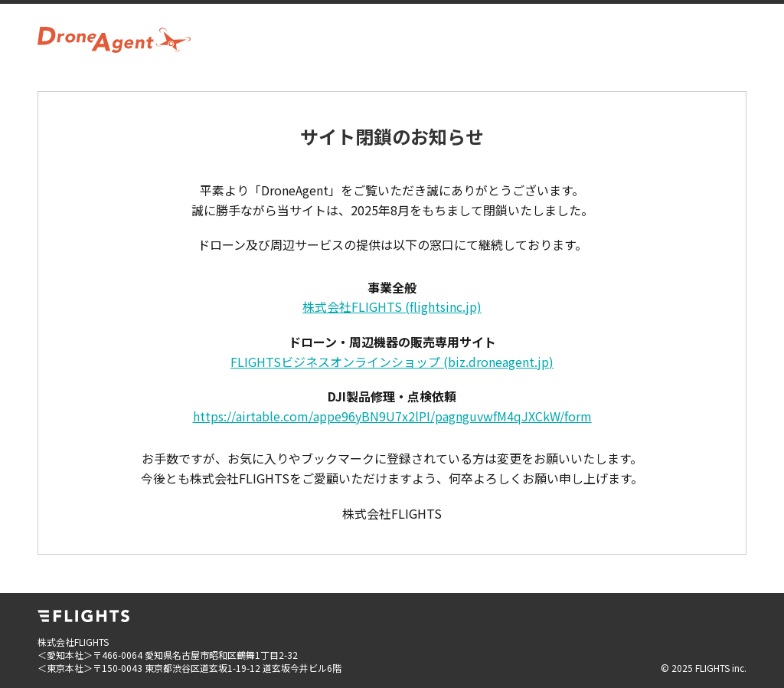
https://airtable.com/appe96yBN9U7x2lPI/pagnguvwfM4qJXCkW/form (392, 416)
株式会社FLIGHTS (392, 306)
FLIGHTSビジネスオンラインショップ (392, 362)
